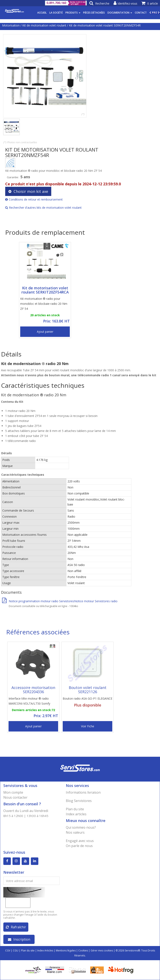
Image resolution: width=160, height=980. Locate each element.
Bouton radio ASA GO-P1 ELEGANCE (87, 698)
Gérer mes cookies (102, 951)
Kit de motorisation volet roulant (44, 25)
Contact (141, 13)
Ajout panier (45, 332)
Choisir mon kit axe (28, 191)
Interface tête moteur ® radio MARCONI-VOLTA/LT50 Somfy (29, 701)
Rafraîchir (16, 927)
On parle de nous (79, 846)
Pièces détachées (94, 13)
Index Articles (45, 951)
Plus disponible (88, 705)
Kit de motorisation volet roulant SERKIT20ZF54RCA (45, 290)
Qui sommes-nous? (81, 827)
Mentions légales (66, 951)
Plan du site (75, 809)
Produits (73, 13)
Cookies (83, 951)
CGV (8, 951)
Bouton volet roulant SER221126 (88, 690)
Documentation (120, 13)
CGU (16, 951)
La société (56, 13)
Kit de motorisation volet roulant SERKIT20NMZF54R (105, 25)
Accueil (42, 13)
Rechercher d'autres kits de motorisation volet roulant (43, 208)
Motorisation (11, 25)
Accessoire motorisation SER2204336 (33, 690)
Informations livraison (83, 792)
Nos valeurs (75, 832)
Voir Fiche (88, 726)
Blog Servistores (79, 801)
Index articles (76, 814)
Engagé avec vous (80, 841)
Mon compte (13, 792)
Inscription (19, 939)
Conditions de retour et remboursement (34, 199)
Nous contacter (15, 797)
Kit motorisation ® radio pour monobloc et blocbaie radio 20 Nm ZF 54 (44, 304)
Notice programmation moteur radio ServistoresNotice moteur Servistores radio (60, 601)
